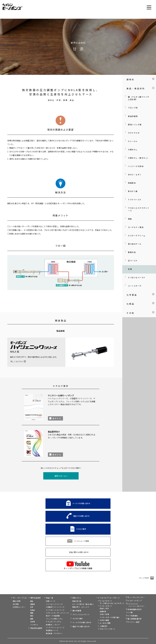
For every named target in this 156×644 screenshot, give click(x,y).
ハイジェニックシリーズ (54, 604)
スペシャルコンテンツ (81, 614)
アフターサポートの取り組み (110, 617)
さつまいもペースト (137, 277)
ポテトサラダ (134, 133)
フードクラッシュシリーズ (55, 628)
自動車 (32, 604)
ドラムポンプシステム (54, 622)
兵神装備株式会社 (135, 609)
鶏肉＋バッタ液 (135, 124)
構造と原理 (17, 601)
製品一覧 (50, 598)
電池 (32, 616)
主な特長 (16, 604)
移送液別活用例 (36, 628)
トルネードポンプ (135, 601)
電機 (32, 613)
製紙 (32, 619)
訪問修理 (103, 611)
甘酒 (130, 269)
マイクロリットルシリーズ (55, 610)
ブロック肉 (133, 108)
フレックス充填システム (54, 619)
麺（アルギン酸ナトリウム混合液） (139, 98)
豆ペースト (133, 260)
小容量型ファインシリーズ (55, 607)
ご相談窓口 (103, 626)
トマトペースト (135, 199)
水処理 (32, 622)
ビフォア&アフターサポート (109, 598)
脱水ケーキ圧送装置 (53, 616)
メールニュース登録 (81, 541)
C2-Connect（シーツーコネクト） (136, 605)
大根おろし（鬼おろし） (139, 158)
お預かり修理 (104, 614)
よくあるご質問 (105, 623)
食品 (32, 601)
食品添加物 (133, 116)
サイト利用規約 (132, 616)
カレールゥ (133, 141)
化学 (32, 607)
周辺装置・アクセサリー (54, 633)
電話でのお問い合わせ (81, 516)
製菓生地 (132, 252)
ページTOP (144, 578)
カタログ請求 (81, 529)
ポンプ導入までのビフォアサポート (112, 603)
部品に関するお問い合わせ (79, 552)
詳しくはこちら (17, 361)
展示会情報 (77, 611)
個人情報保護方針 (135, 619)
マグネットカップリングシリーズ (57, 613)
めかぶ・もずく (135, 174)
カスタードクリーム (137, 235)
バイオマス (34, 625)
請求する (57, 418)
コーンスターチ (135, 286)
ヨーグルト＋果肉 (136, 227)
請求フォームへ (61, 476)
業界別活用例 (36, 598)
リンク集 (129, 612)
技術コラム (77, 598)
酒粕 (130, 219)
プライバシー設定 (133, 622)
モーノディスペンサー (136, 597)
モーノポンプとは (20, 598)
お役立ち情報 (104, 620)
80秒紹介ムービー (19, 607)
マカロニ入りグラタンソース (139, 209)
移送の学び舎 (77, 601)
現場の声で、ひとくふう (81, 607)
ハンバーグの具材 (136, 166)
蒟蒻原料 (132, 183)
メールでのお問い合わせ (81, 503)
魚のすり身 (133, 191)
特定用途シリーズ (52, 630)
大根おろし (133, 149)
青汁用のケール (135, 244)
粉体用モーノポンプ (53, 625)
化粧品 (32, 610)
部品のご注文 (104, 608)
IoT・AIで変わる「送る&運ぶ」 (83, 604)
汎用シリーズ (50, 601)
